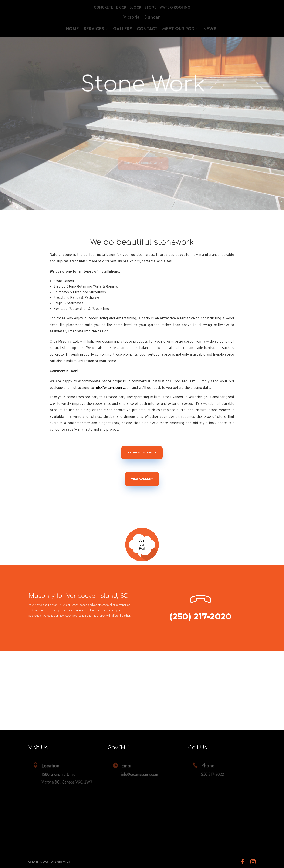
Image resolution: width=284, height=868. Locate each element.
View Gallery (142, 479)
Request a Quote (142, 453)
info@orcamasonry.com (113, 388)
